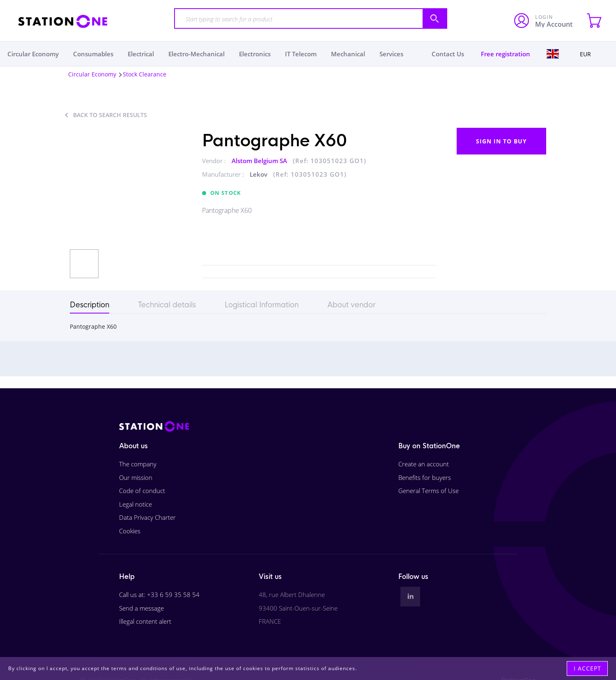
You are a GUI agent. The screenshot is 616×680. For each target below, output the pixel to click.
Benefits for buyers (425, 477)
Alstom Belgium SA (260, 161)
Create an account (424, 464)
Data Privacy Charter (147, 517)
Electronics (255, 54)
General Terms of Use (429, 491)
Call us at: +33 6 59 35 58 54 (159, 595)
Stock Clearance (145, 74)
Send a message (141, 608)
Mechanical (348, 54)
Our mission (136, 477)
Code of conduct (142, 491)
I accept (587, 668)
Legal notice (136, 504)
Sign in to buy (501, 141)
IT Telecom (301, 54)
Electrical (141, 54)
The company (138, 464)
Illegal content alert (145, 621)
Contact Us (448, 54)
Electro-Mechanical (197, 54)
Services (391, 54)
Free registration (506, 54)
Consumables (93, 54)
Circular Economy (33, 54)
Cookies (130, 531)
